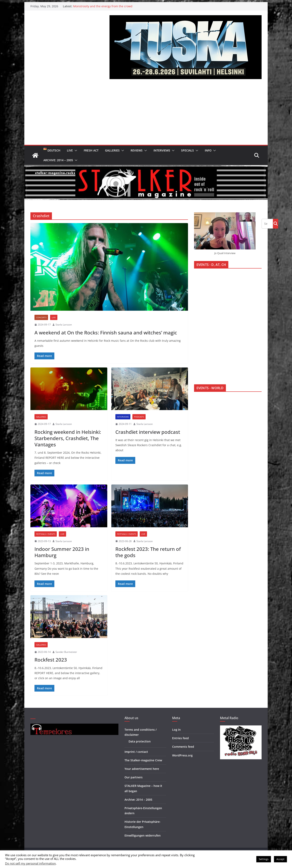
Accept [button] (280, 859)
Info (208, 150)
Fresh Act (91, 150)
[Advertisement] (146, 114)
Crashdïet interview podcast (148, 432)
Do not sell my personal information (30, 863)
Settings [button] (264, 859)
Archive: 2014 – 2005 (58, 160)
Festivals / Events (46, 534)
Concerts (41, 317)
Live (70, 150)
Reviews (137, 150)
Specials (187, 150)
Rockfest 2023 (51, 660)
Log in (176, 730)
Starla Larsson (64, 325)
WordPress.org (182, 755)
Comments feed (183, 747)
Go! (276, 223)
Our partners (134, 777)
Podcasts (139, 417)
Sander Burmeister (66, 652)
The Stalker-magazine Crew (143, 760)
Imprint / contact (136, 752)
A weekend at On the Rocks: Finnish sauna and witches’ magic (106, 332)
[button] (75, 150)
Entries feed (180, 738)
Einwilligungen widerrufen (143, 835)
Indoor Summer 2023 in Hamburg (62, 552)
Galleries (112, 150)
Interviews (162, 150)
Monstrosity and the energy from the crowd (103, 6)
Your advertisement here (142, 769)
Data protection (140, 741)
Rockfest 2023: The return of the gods (148, 552)
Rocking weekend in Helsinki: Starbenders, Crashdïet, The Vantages (68, 438)
